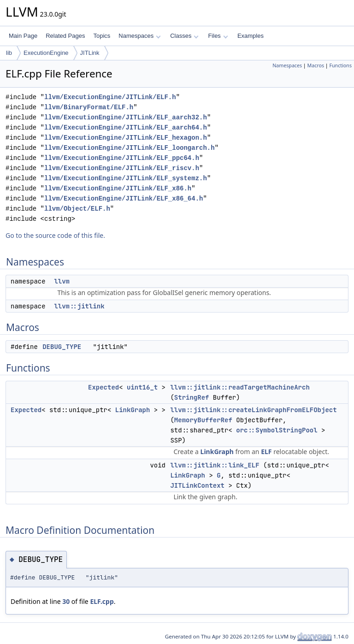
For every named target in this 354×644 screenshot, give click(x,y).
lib (9, 53)
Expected (103, 387)
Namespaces (139, 36)
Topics (102, 36)
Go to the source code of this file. (55, 235)
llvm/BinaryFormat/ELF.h (89, 107)
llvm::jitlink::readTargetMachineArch (240, 387)
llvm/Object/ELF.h (77, 209)
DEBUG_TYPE (62, 347)
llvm (62, 281)
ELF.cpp (102, 601)
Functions (340, 65)
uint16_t (142, 387)
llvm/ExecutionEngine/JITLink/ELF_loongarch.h (130, 148)
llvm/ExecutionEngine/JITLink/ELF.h (110, 97)
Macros (316, 65)
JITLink (90, 53)
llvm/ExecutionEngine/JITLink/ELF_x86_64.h (124, 198)
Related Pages (65, 36)
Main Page (23, 36)
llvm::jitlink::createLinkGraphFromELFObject (253, 410)
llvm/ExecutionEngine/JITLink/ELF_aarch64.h (126, 127)
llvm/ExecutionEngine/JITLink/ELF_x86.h (118, 188)
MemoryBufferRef (203, 420)
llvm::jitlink (79, 306)
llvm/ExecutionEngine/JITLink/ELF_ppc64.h (122, 158)
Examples (251, 36)
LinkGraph (133, 410)
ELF (266, 452)
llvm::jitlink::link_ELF (215, 465)
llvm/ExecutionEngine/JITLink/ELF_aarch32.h (126, 117)
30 (66, 601)
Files (218, 36)
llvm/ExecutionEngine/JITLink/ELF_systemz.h (126, 178)
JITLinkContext (197, 485)
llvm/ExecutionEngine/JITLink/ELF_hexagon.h (126, 138)
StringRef (192, 397)
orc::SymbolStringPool (277, 430)
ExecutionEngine (46, 53)
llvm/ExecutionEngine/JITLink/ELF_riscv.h (122, 168)
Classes (184, 36)
